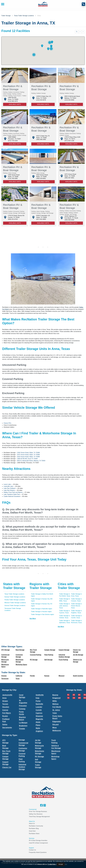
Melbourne (57, 730)
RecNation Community (36, 826)
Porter (38, 701)
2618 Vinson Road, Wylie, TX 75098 (28, 457)
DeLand (55, 724)
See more (33, 619)
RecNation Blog (34, 828)
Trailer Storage (6, 16)
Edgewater (57, 721)
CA (74, 698)
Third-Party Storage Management (39, 817)
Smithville (40, 695)
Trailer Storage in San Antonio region (42, 614)
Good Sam (32, 831)
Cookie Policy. (52, 864)
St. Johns (56, 710)
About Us (32, 823)
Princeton (23, 706)
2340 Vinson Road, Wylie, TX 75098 (28, 453)
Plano (38, 725)
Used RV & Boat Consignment (38, 843)
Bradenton (23, 726)
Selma (5, 724)
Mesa (55, 727)
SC (79, 695)
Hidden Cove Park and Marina (13, 492)
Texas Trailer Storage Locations (24, 16)
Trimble (22, 729)
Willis (55, 701)
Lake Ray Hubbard (9, 488)
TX (68, 698)
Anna (4, 698)
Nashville (39, 704)
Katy (38, 698)
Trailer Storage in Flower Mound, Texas (76, 606)
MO (79, 698)
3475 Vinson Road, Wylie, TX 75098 (28, 455)
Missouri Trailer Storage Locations (15, 603)
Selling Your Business (36, 814)
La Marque (23, 723)
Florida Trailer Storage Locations (15, 600)
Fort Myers (7, 713)
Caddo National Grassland (12, 496)
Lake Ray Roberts (9, 490)
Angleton (39, 731)
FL (68, 695)
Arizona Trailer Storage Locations (15, 606)
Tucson (5, 704)
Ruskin (5, 716)
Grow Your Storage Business (38, 811)
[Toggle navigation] (2, 4)
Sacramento (7, 727)
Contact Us (32, 850)
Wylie (38, 728)
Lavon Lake (7, 484)
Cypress (39, 713)
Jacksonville (7, 695)
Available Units (15, 104)
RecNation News (34, 834)
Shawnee (39, 716)
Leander (39, 707)
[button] (52, 42)
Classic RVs (7, 423)
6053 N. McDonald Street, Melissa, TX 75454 (31, 461)
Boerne (55, 695)
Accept (61, 864)
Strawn (5, 701)
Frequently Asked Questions (38, 852)
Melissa (55, 704)
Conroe (5, 710)
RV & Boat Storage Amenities (38, 840)
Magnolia (39, 719)
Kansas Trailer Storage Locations (15, 597)
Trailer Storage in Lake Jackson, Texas (65, 606)
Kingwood (56, 698)
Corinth (39, 710)
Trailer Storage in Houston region (41, 612)
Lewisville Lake (8, 486)
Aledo (38, 722)
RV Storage (39, 756)
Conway (22, 709)
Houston (6, 707)
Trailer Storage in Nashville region (42, 609)
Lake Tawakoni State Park (12, 494)
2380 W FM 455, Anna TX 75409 (27, 459)
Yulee (55, 713)
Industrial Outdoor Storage (22, 767)
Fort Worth (57, 707)
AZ (74, 695)
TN (85, 695)
